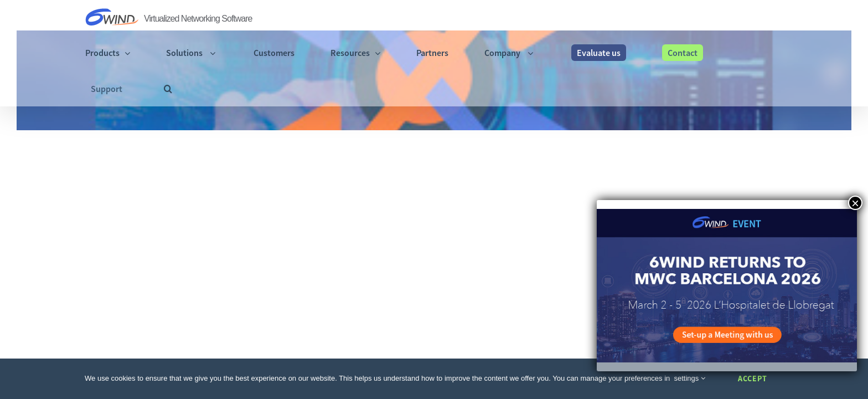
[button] (779, 18)
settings (690, 378)
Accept (753, 378)
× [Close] (855, 203)
